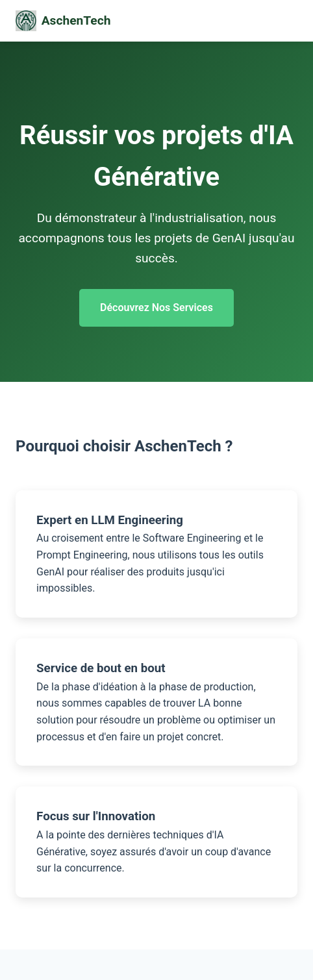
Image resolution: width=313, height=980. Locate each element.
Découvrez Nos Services (156, 308)
